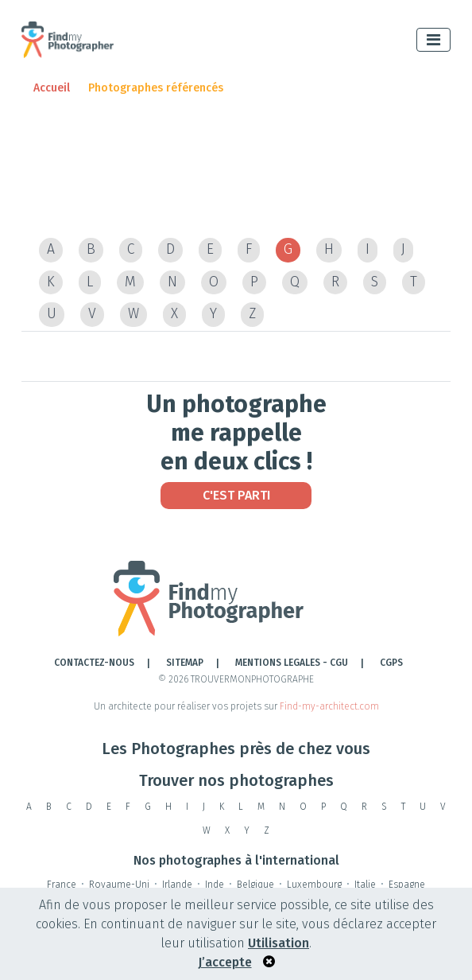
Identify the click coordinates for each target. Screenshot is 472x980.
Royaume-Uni (119, 885)
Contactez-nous (94, 663)
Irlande (177, 885)
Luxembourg (314, 885)
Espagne (407, 885)
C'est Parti (236, 495)
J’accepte (225, 962)
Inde (215, 885)
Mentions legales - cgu (292, 663)
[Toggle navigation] (433, 40)
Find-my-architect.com (329, 706)
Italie (365, 885)
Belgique (255, 885)
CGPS (391, 663)
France (62, 885)
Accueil (52, 88)
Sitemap (185, 663)
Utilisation (279, 943)
